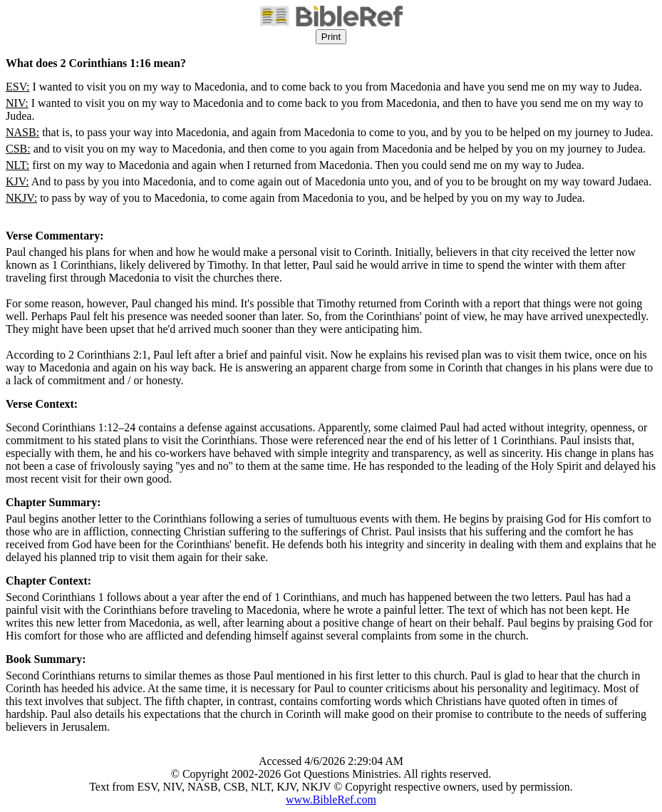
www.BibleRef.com (331, 800)
